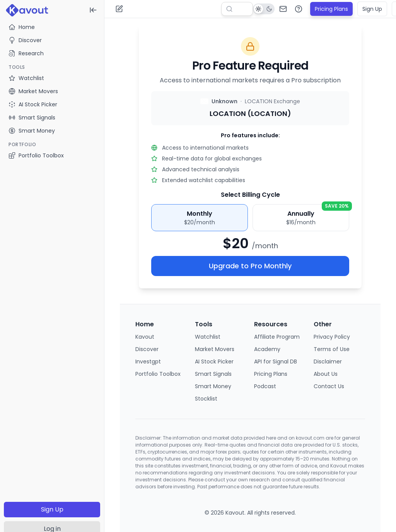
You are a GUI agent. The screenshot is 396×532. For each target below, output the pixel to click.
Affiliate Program (277, 337)
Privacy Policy (332, 337)
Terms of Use (332, 349)
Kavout (145, 337)
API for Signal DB (276, 361)
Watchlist (208, 337)
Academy (267, 349)
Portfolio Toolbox (36, 155)
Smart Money (213, 386)
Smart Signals (213, 374)
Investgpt (148, 361)
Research (26, 53)
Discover (25, 40)
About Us (326, 374)
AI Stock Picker (214, 361)
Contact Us (329, 386)
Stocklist (206, 399)
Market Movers (215, 349)
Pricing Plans (331, 9)
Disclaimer (328, 361)
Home (22, 27)
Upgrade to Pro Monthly (250, 266)
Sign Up (52, 509)
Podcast (265, 386)
